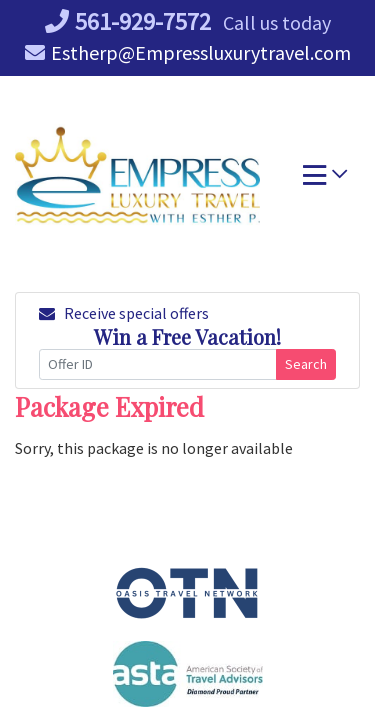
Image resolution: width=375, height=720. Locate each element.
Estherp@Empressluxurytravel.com (188, 52)
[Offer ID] (158, 364)
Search (306, 364)
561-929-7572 (128, 21)
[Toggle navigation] (325, 180)
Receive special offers (124, 313)
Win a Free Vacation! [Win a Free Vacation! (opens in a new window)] (187, 336)
